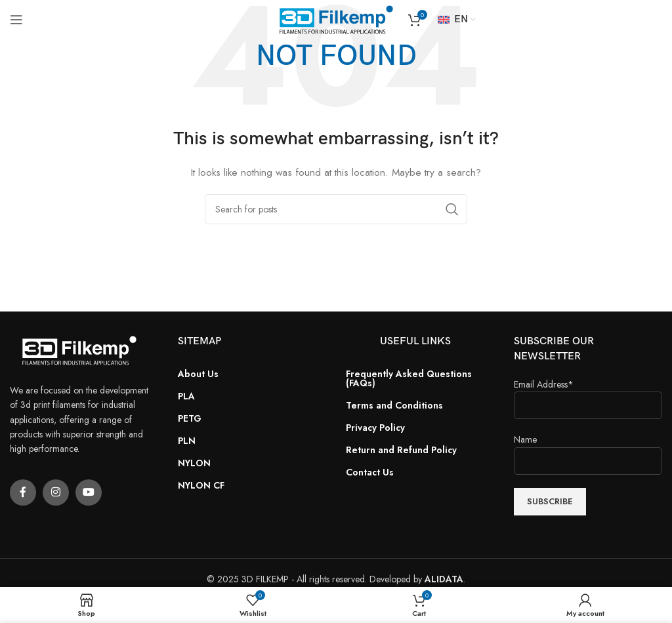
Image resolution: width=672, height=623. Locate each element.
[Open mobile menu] (16, 20)
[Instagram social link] (56, 492)
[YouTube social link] (89, 492)
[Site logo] (336, 18)
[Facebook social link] (23, 492)
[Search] (336, 209)
